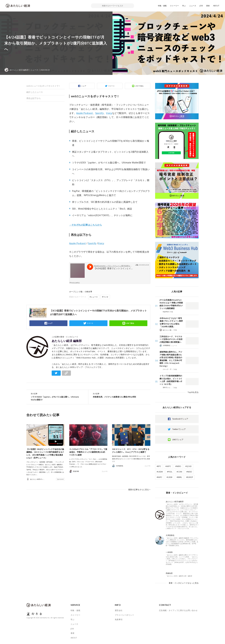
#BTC (159, 466)
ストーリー (174, 6)
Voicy (109, 113)
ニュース (193, 6)
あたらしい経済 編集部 (67, 341)
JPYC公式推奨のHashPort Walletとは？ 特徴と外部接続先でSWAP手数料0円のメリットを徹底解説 (171, 304)
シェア (84, 86)
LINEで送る (139, 86)
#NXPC (159, 477)
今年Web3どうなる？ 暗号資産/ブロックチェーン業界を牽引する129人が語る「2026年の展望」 (171, 322)
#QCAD (188, 466)
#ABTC (168, 466)
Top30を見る (193, 392)
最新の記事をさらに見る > (139, 489)
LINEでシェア (178, 439)
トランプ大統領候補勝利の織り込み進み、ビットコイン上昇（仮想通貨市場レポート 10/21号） (171, 380)
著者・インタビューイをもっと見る (184, 583)
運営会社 (119, 610)
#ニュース (94, 297)
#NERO (178, 466)
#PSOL (170, 472)
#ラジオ (105, 297)
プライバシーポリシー (124, 615)
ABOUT (216, 6)
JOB (201, 6)
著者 (208, 6)
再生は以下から (34, 98)
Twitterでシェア (179, 429)
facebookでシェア (180, 419)
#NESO (189, 472)
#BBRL (179, 477)
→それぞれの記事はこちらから (86, 225)
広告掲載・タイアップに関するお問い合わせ (178, 610)
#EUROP (190, 477)
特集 (172, 312)
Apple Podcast (85, 113)
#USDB (169, 477)
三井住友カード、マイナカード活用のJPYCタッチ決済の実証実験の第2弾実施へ (171, 339)
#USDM (160, 472)
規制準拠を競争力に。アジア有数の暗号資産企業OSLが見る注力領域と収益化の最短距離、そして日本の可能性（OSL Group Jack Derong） (171, 359)
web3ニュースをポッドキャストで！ (43, 86)
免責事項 (119, 619)
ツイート (111, 86)
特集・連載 (162, 6)
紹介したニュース (35, 92)
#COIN (179, 472)
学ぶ (184, 6)
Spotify (100, 113)
